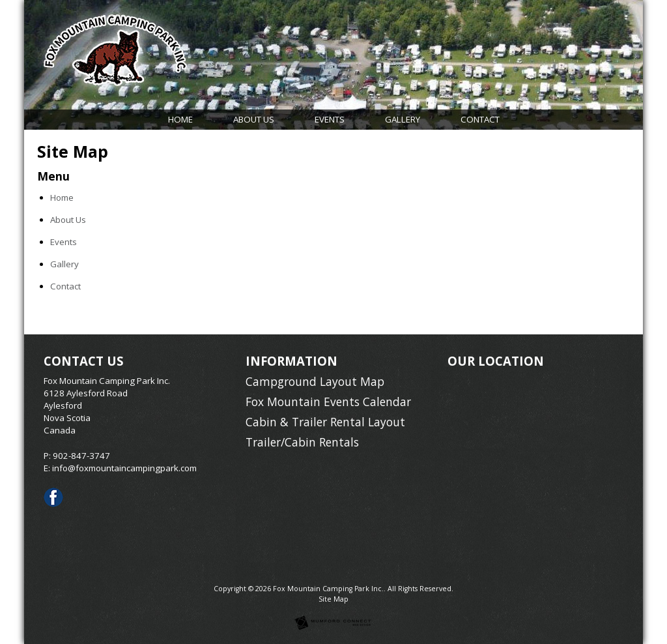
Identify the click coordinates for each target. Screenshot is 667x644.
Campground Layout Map (315, 381)
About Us (254, 119)
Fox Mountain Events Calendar (328, 402)
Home (180, 119)
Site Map (333, 599)
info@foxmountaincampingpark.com (124, 468)
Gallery (403, 119)
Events (330, 119)
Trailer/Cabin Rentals (302, 442)
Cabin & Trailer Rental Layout (325, 422)
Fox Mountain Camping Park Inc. (328, 589)
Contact (480, 119)
